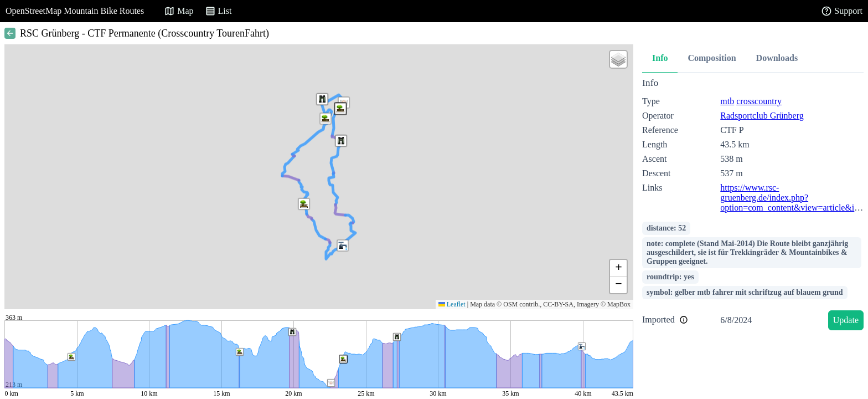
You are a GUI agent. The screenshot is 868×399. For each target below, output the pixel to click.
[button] (325, 119)
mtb (727, 101)
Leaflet (452, 304)
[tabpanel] (753, 206)
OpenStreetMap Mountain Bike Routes (75, 11)
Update (846, 320)
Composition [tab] (712, 58)
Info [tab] (660, 58)
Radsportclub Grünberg (762, 116)
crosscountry (759, 101)
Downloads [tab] (777, 58)
